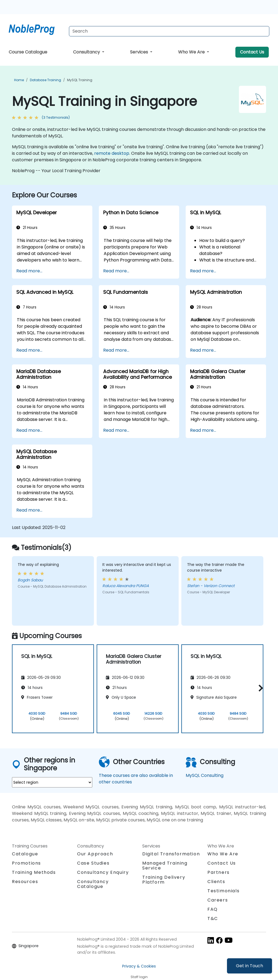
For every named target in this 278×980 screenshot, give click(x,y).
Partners (219, 872)
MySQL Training (80, 80)
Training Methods (34, 872)
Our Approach (95, 854)
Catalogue (25, 854)
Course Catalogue (28, 52)
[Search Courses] (169, 31)
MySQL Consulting (205, 775)
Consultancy (87, 52)
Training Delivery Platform (164, 880)
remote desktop (112, 153)
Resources (25, 882)
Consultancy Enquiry (103, 872)
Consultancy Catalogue (93, 884)
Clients (216, 882)
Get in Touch (249, 966)
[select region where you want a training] (52, 782)
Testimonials (223, 891)
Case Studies (93, 863)
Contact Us (252, 52)
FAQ (213, 909)
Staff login (139, 977)
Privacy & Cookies (139, 966)
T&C (213, 918)
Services (140, 52)
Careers (218, 900)
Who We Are (192, 52)
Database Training (45, 80)
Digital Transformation (171, 854)
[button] (259, 688)
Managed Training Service (165, 866)
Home (19, 80)
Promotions (26, 863)
